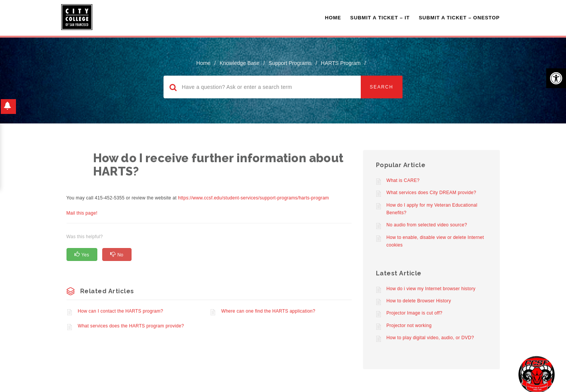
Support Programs (290, 63)
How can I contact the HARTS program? (121, 311)
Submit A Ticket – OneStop (459, 18)
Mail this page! (82, 213)
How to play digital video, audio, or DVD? (430, 338)
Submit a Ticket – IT (380, 18)
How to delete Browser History (419, 301)
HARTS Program (341, 63)
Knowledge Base (240, 63)
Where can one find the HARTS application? (268, 311)
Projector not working (409, 326)
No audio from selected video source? (427, 225)
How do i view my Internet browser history (431, 289)
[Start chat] (537, 374)
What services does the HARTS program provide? (131, 326)
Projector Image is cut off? (415, 313)
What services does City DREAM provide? (431, 193)
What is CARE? (403, 180)
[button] (556, 78)
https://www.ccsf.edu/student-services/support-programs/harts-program (253, 198)
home (203, 63)
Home (333, 18)
